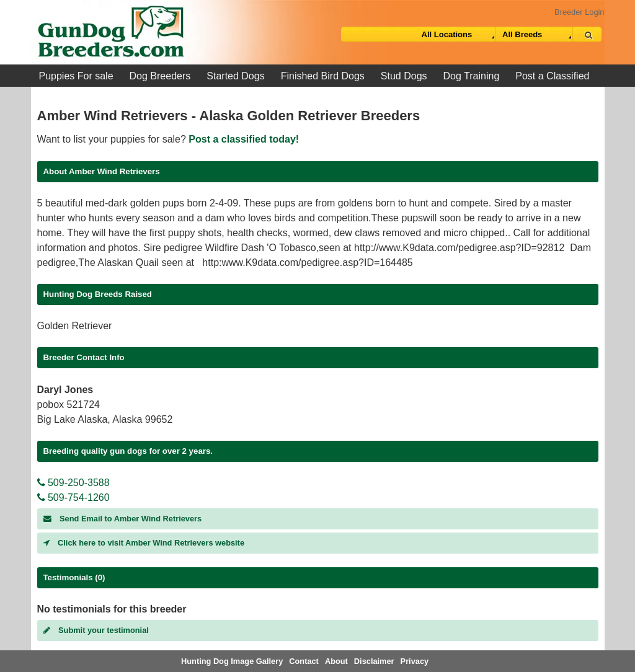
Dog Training (472, 76)
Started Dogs (235, 76)
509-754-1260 (73, 497)
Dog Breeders (160, 76)
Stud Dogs (404, 76)
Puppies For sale (76, 76)
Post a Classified (552, 76)
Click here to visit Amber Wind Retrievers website (144, 543)
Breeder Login (579, 12)
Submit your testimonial (96, 630)
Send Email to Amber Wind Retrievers (123, 519)
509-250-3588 (73, 483)
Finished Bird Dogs (323, 76)
